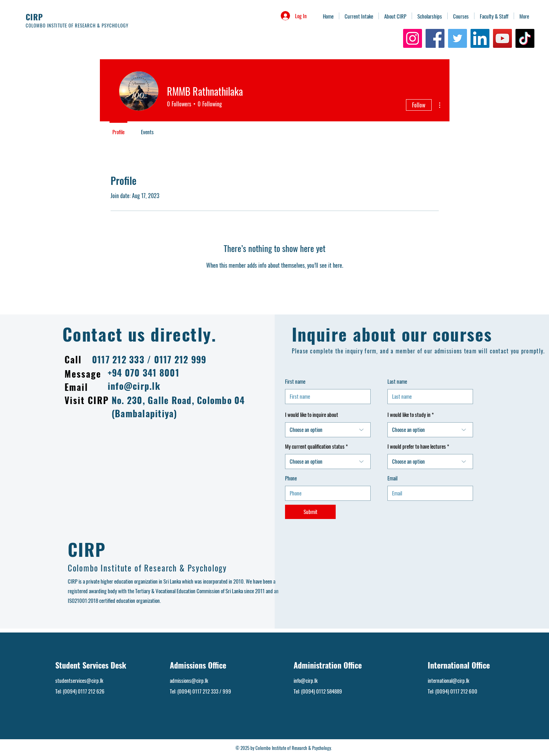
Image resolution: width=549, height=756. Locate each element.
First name (295, 381)
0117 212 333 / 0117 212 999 (149, 359)
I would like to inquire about (312, 415)
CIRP (34, 17)
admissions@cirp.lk (189, 680)
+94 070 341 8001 (144, 372)
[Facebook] (435, 38)
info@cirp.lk (134, 386)
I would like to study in (409, 415)
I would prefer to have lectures (417, 446)
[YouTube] (502, 38)
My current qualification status (315, 446)
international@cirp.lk (448, 680)
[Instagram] (413, 38)
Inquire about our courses (392, 334)
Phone (291, 478)
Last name (397, 381)
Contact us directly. (140, 334)
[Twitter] (457, 38)
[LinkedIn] (480, 38)
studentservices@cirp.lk (79, 680)
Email (392, 478)
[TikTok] (525, 38)
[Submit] (310, 512)
